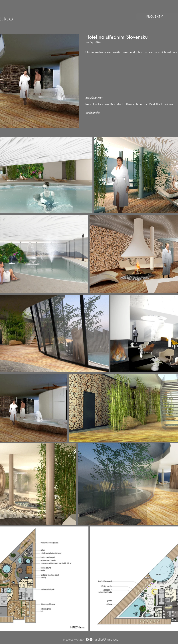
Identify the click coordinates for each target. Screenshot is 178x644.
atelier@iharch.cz (107, 639)
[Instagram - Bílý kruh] (91, 639)
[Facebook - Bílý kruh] (87, 639)
